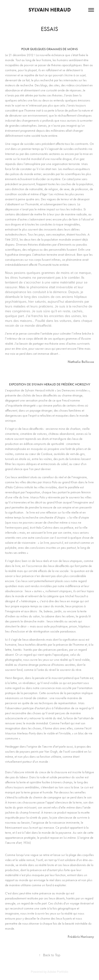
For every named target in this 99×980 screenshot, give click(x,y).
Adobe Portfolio (58, 972)
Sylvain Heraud (50, 10)
